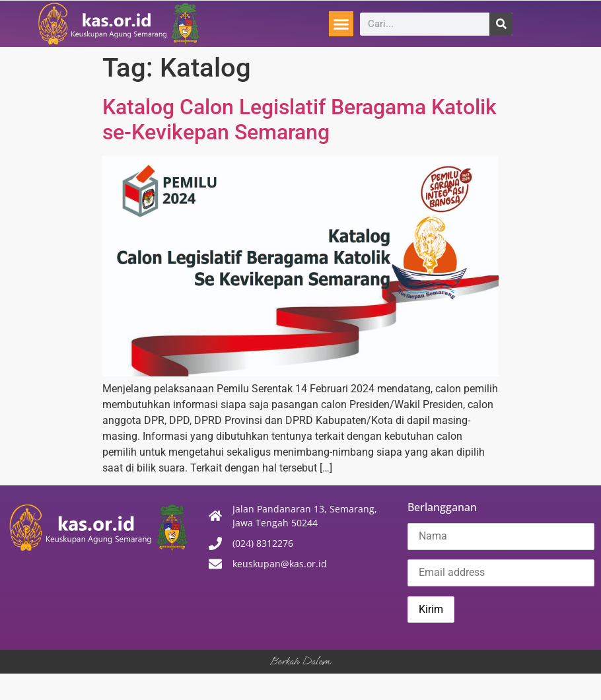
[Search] (501, 24)
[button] (341, 24)
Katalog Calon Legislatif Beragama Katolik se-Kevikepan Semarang (300, 120)
